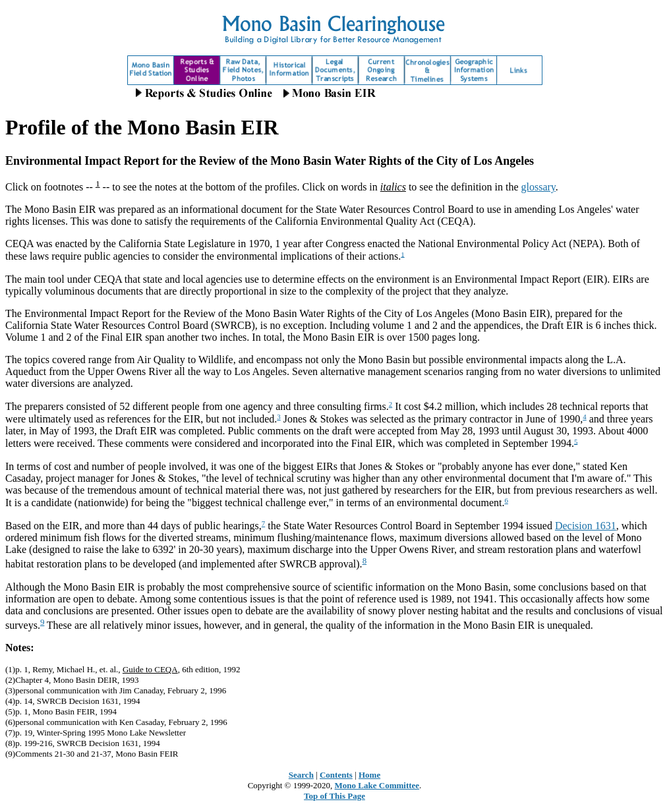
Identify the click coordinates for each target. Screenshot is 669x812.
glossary (538, 187)
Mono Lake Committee (377, 785)
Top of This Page (334, 796)
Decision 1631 (586, 526)
